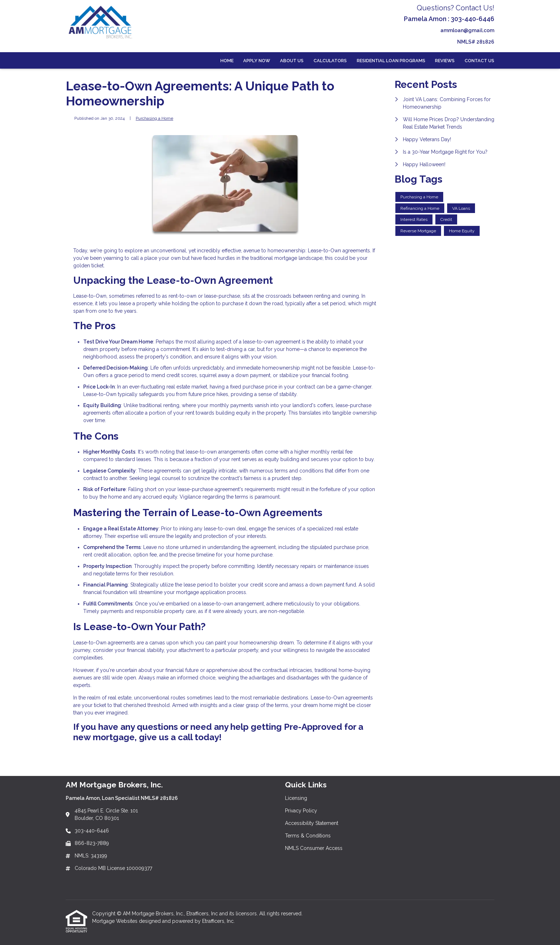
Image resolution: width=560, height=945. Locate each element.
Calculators (330, 61)
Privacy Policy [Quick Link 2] (301, 811)
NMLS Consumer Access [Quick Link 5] (314, 848)
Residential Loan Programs (391, 61)
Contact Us (479, 61)
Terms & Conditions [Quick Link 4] (308, 836)
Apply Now (257, 61)
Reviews (445, 61)
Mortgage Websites (116, 921)
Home (227, 61)
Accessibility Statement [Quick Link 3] (312, 823)
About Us (292, 61)
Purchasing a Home (154, 118)
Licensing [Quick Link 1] (296, 798)
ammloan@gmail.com (467, 30)
